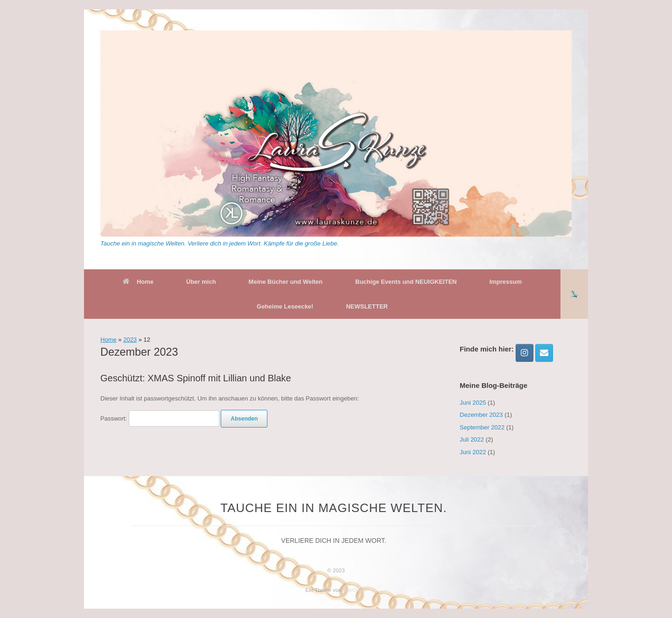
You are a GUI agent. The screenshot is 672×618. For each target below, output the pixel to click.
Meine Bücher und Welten (286, 282)
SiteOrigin (355, 590)
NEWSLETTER (367, 306)
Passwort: (160, 418)
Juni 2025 (473, 403)
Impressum (506, 282)
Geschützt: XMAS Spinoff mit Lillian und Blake (196, 378)
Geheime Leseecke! (285, 306)
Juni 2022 (473, 452)
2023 (130, 340)
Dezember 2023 (481, 415)
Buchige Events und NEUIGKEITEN (406, 282)
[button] (574, 294)
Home (138, 282)
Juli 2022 (472, 439)
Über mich (201, 282)
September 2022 (482, 427)
